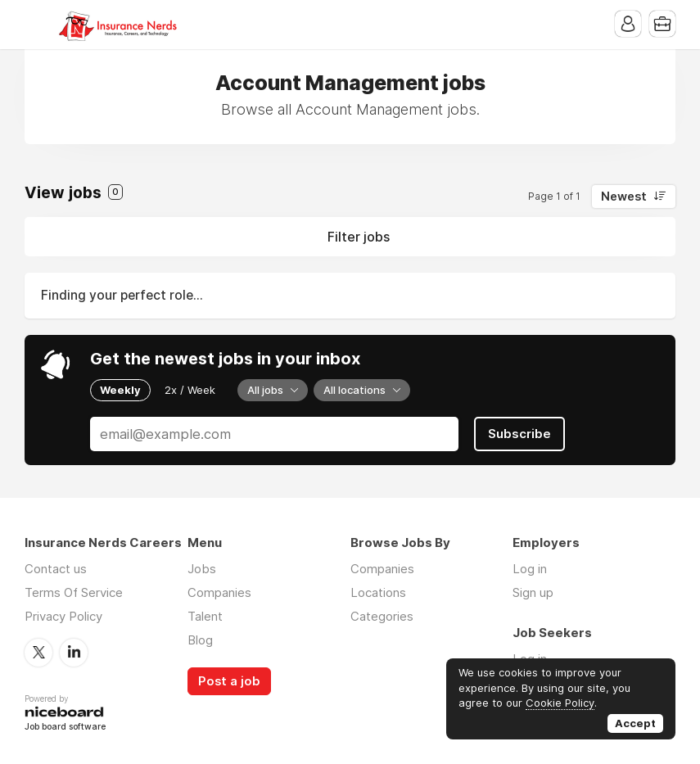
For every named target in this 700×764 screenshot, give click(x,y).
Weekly (120, 390)
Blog (200, 640)
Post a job (229, 681)
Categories (382, 616)
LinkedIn (74, 653)
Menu (37, 25)
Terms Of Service (74, 592)
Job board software (65, 728)
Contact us (56, 569)
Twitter (38, 653)
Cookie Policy (560, 703)
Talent (205, 616)
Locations (378, 592)
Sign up (533, 592)
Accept (635, 723)
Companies (219, 592)
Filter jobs (359, 237)
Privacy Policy (63, 616)
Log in (530, 569)
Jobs (202, 569)
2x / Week (190, 390)
